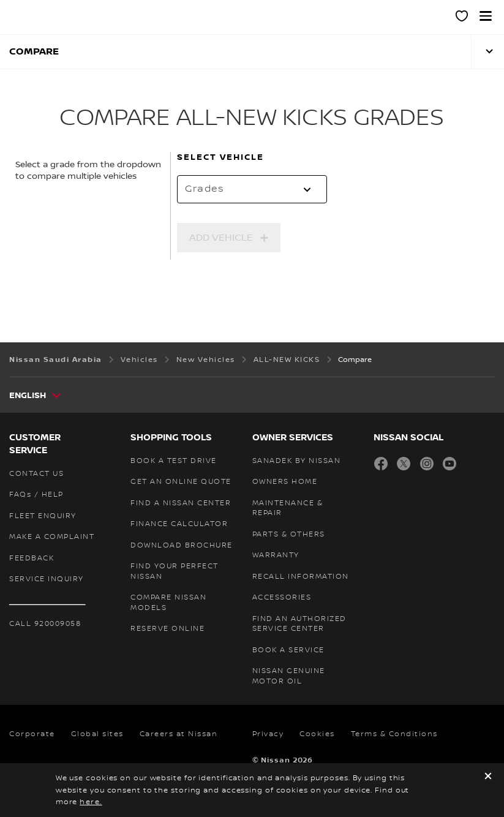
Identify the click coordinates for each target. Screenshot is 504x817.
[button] (486, 16)
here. (91, 802)
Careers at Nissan (179, 734)
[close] (488, 777)
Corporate (32, 734)
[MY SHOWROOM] (462, 18)
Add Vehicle (221, 238)
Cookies (317, 734)
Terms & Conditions (394, 734)
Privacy (268, 734)
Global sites (97, 734)
